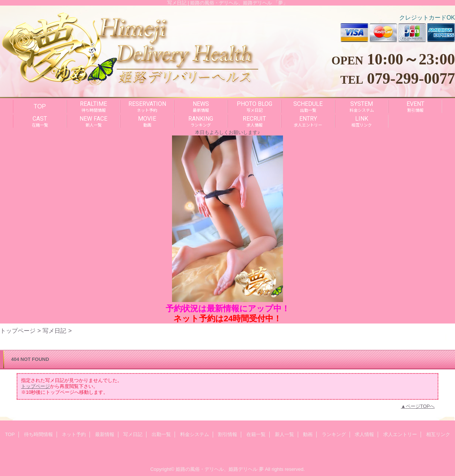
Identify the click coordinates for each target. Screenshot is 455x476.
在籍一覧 (256, 434)
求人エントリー (400, 434)
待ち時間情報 (38, 434)
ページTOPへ (420, 406)
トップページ (18, 331)
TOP (40, 106)
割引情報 (227, 434)
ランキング (334, 434)
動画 (308, 434)
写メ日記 (54, 331)
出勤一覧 (161, 434)
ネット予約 (74, 434)
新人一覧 (284, 434)
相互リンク (438, 434)
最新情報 (105, 434)
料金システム (195, 434)
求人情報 (364, 434)
